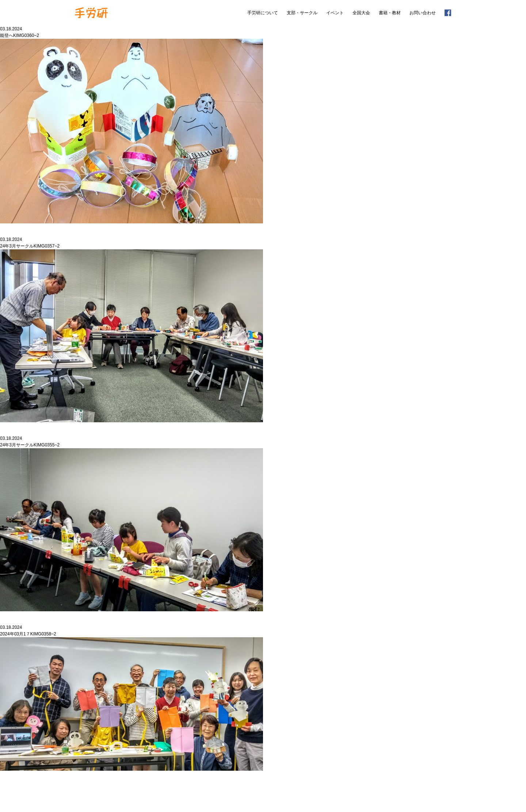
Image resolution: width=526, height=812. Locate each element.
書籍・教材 (390, 13)
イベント (335, 13)
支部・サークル (302, 13)
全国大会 (361, 13)
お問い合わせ (423, 13)
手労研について (263, 13)
